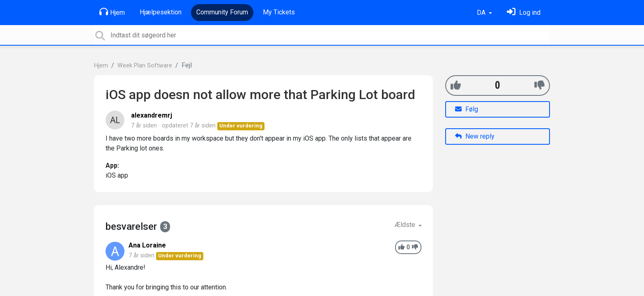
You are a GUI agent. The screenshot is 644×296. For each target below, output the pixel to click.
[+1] (456, 85)
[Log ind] (524, 13)
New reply (475, 136)
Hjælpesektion (161, 12)
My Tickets (279, 12)
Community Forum (222, 12)
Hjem (112, 12)
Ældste (406, 225)
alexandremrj (152, 115)
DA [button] (482, 13)
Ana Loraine (147, 245)
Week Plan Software (145, 66)
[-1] (539, 85)
